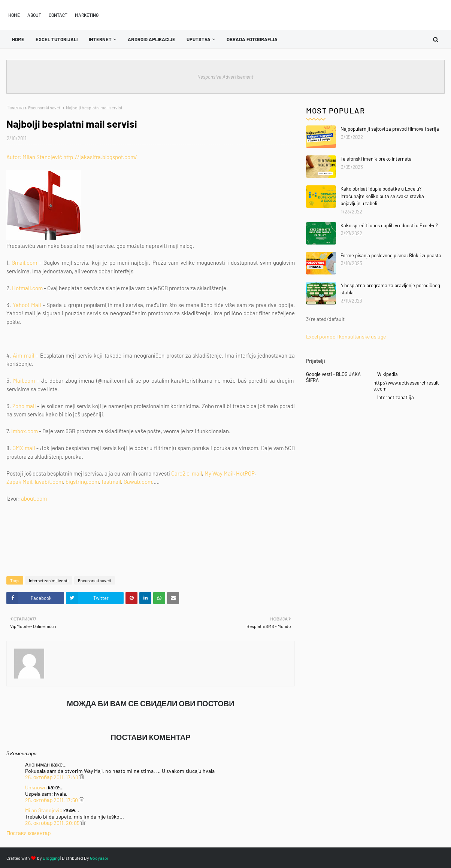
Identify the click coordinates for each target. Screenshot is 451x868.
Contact (58, 15)
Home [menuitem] (18, 39)
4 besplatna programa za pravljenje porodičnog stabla (390, 289)
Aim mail (23, 355)
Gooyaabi (99, 858)
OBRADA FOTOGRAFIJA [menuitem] (252, 39)
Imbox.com (25, 431)
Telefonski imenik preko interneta (376, 159)
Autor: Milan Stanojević (34, 157)
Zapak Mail (19, 482)
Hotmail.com (27, 288)
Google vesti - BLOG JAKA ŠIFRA (333, 377)
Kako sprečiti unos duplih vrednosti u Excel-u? (389, 225)
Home (14, 15)
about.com (34, 498)
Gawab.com (138, 482)
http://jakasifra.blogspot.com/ (100, 157)
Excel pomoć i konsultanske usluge (346, 336)
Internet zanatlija (396, 397)
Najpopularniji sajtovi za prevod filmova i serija (390, 129)
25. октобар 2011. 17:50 (52, 800)
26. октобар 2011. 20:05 (53, 823)
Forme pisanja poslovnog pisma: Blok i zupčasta (391, 255)
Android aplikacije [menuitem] (152, 39)
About (34, 15)
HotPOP (245, 473)
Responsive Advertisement (225, 77)
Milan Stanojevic (44, 810)
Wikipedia (388, 374)
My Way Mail (219, 473)
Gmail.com (24, 262)
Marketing (87, 15)
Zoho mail (24, 406)
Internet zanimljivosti (49, 580)
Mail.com (24, 380)
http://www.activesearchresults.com (406, 386)
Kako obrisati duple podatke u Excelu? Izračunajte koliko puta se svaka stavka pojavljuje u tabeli (382, 196)
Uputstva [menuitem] (199, 39)
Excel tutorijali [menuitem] (57, 39)
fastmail (111, 482)
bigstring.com (82, 482)
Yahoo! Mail (27, 305)
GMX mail (24, 448)
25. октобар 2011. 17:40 (52, 777)
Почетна (15, 107)
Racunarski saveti (45, 107)
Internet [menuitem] (100, 39)
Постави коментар (28, 833)
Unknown (36, 787)
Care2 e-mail (187, 473)
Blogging (51, 858)
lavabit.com (49, 482)
